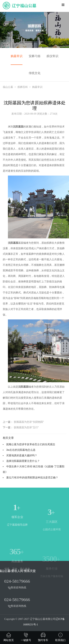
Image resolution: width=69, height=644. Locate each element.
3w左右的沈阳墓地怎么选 (21, 450)
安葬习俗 (35, 56)
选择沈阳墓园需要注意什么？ (23, 461)
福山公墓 (8, 87)
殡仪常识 (52, 56)
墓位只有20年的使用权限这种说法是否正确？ (32, 477)
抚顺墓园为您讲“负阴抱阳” (29, 422)
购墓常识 (17, 56)
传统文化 (35, 73)
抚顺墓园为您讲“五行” (26, 427)
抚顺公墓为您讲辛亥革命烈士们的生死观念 (31, 444)
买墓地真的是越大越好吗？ (22, 455)
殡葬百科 (23, 87)
